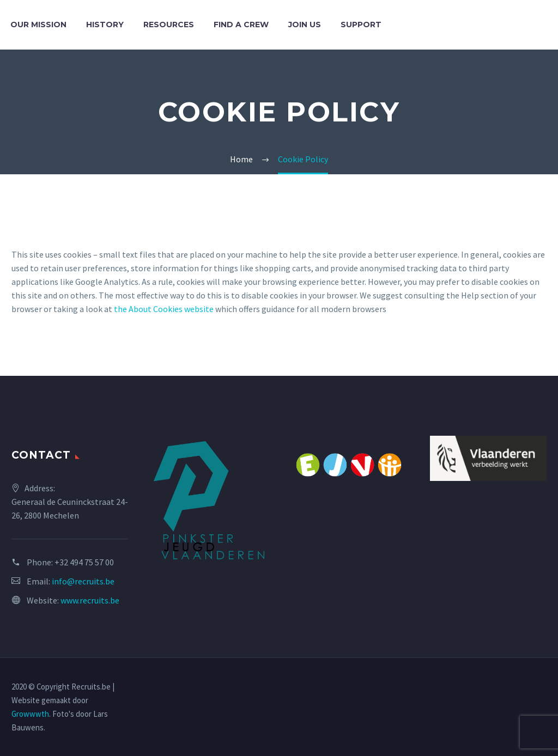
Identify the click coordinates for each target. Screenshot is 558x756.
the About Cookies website (164, 309)
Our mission (38, 25)
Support (361, 25)
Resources (169, 25)
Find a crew (241, 25)
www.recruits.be (90, 600)
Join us (305, 25)
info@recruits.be (83, 581)
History (105, 25)
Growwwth (30, 714)
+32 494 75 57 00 (84, 562)
